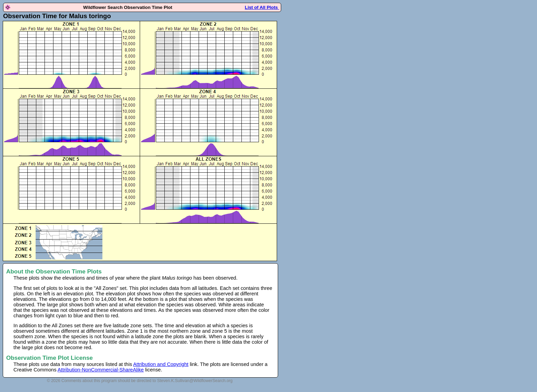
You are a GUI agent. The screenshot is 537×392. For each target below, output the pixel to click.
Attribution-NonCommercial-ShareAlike (101, 370)
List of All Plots (262, 7)
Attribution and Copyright (161, 364)
